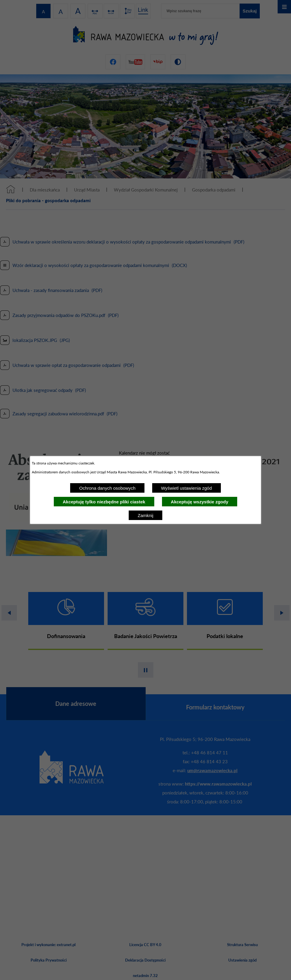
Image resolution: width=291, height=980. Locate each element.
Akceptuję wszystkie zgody (200, 502)
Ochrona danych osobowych (107, 488)
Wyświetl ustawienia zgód (187, 488)
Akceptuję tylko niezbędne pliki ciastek (104, 502)
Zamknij (145, 515)
